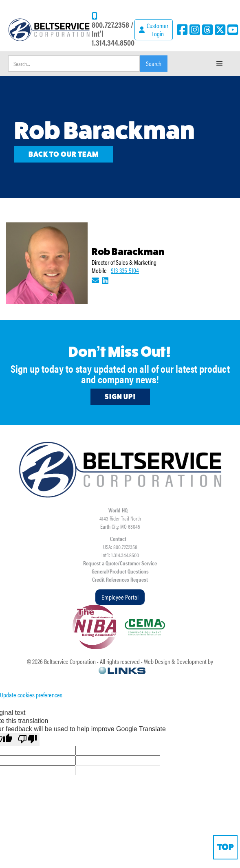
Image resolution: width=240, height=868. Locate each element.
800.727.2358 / (113, 24)
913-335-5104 (125, 270)
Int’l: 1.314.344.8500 (120, 555)
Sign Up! (120, 397)
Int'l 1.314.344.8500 (113, 38)
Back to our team (64, 154)
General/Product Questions (120, 571)
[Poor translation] (27, 739)
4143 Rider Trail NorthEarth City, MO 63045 (120, 522)
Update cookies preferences (31, 695)
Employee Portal (120, 597)
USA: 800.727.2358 (120, 547)
